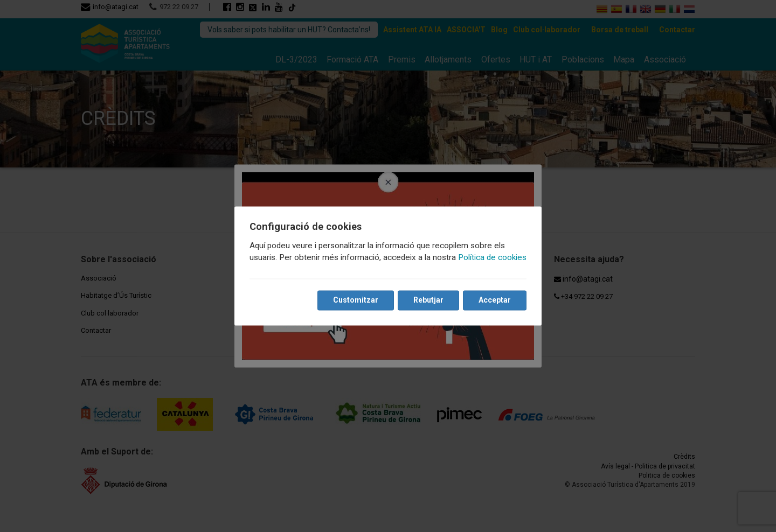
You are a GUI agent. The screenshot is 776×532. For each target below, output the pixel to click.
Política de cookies (492, 258)
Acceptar (495, 300)
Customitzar (356, 300)
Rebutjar (428, 300)
